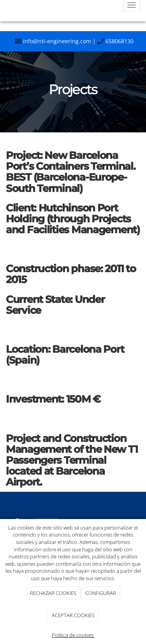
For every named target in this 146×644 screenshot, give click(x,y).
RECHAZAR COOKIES (53, 593)
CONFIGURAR (101, 593)
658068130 (115, 41)
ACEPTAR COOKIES (73, 615)
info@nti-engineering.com (53, 41)
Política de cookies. (73, 635)
